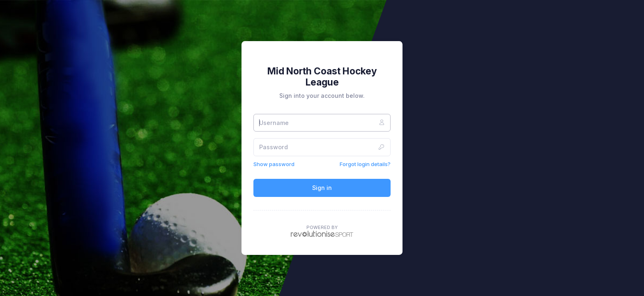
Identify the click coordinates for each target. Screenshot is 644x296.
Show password (274, 164)
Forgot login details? (365, 164)
